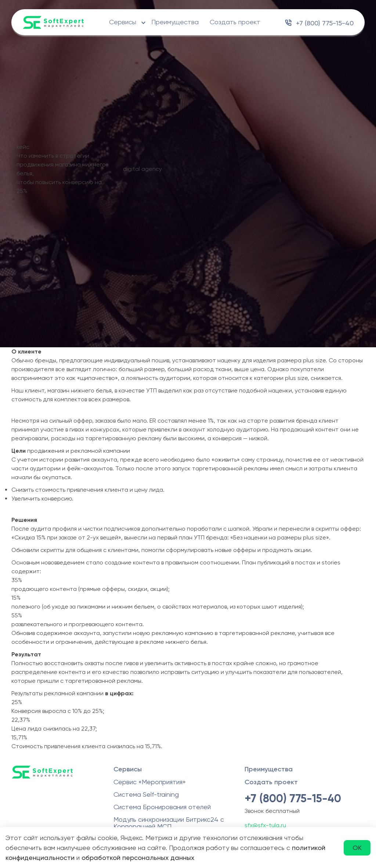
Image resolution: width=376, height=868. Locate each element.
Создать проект (235, 22)
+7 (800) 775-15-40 (325, 23)
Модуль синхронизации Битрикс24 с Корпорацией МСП (169, 823)
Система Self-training (146, 794)
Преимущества (175, 22)
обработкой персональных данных (138, 858)
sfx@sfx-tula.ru (265, 825)
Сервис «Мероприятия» (150, 782)
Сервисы (123, 22)
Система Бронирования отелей (162, 807)
